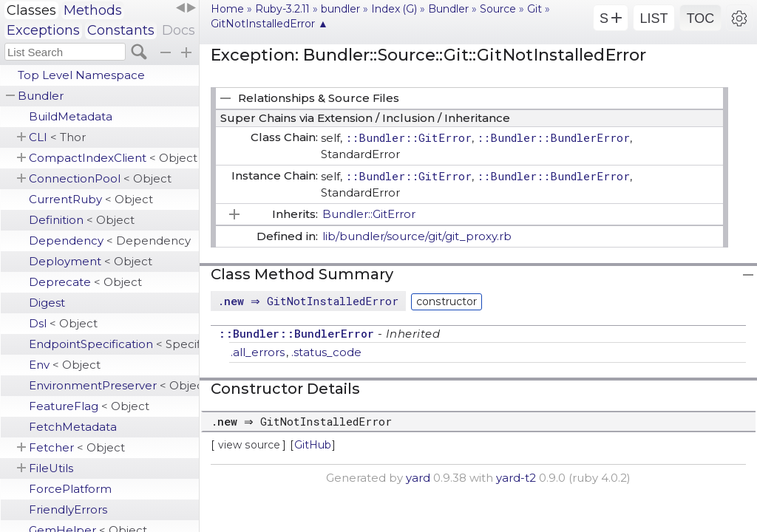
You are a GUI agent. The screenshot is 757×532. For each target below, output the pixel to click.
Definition (82, 220)
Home (227, 9)
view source (249, 445)
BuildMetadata (71, 116)
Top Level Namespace (81, 75)
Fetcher (77, 447)
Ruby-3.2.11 (282, 9)
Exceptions (43, 30)
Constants (121, 30)
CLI (57, 137)
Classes (31, 10)
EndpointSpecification (114, 344)
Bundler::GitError (369, 214)
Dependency (110, 241)
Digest (47, 303)
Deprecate (85, 282)
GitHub (313, 445)
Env (65, 365)
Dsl (63, 323)
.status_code (326, 352)
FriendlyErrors (68, 509)
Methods (93, 10)
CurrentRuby (91, 199)
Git (534, 9)
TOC (701, 18)
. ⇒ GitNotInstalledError (310, 301)
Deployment (91, 261)
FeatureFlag (89, 406)
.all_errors (258, 352)
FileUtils (51, 468)
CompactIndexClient (113, 158)
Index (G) (394, 9)
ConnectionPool (100, 178)
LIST (654, 18)
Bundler (41, 96)
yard (418, 478)
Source (498, 9)
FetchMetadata (73, 427)
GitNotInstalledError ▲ (269, 24)
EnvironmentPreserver (114, 385)
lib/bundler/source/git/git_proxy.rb (417, 236)
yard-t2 (516, 478)
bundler (340, 9)
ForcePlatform (70, 489)
